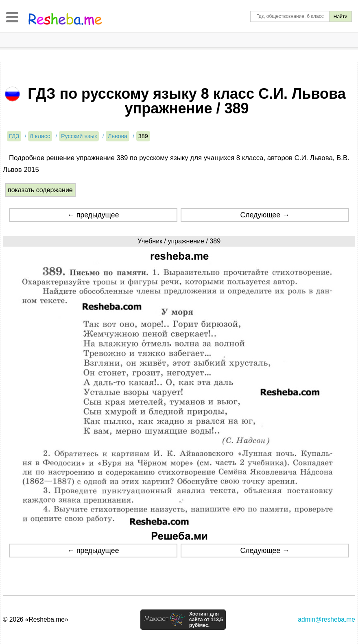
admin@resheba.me (326, 619)
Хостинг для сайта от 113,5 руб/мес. (206, 620)
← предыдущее (93, 215)
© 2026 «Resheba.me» (36, 619)
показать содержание (40, 190)
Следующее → (265, 215)
